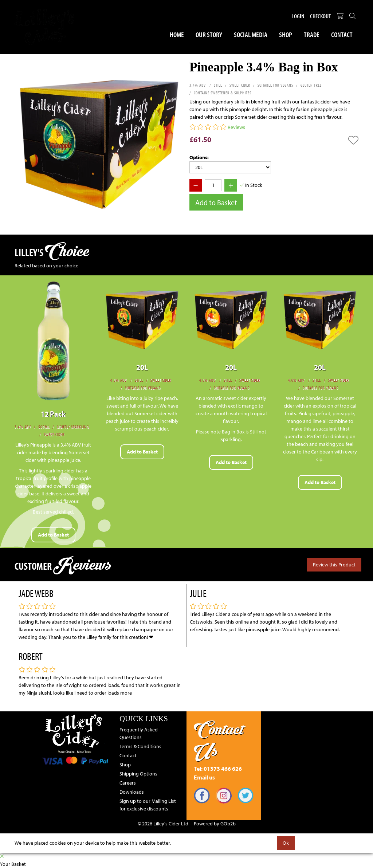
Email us (204, 777)
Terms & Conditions (140, 746)
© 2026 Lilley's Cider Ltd (163, 824)
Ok (286, 843)
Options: (199, 157)
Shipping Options (138, 774)
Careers (128, 783)
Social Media (251, 34)
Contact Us (219, 740)
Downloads (132, 792)
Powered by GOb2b (215, 824)
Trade (312, 34)
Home (177, 34)
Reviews (236, 127)
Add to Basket (216, 202)
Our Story (209, 34)
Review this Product (334, 565)
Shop (286, 34)
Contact (342, 34)
